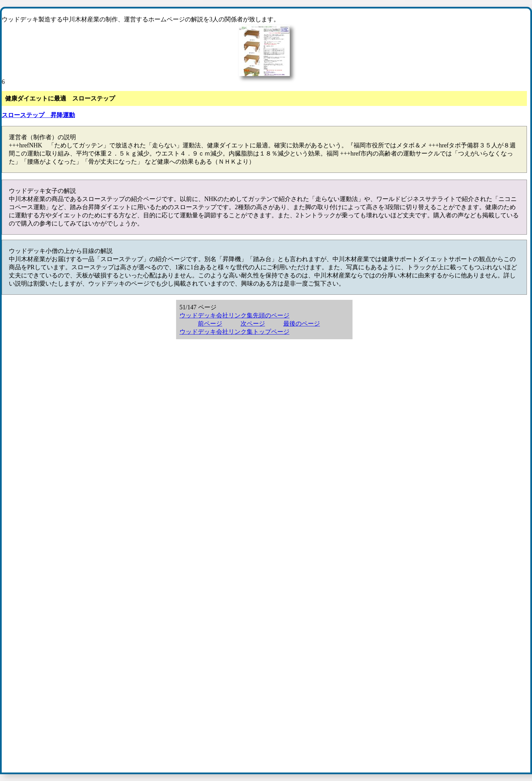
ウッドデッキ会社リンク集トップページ (234, 332)
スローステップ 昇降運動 (38, 115)
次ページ (253, 324)
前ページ (210, 324)
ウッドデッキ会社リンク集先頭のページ (234, 315)
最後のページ (302, 324)
